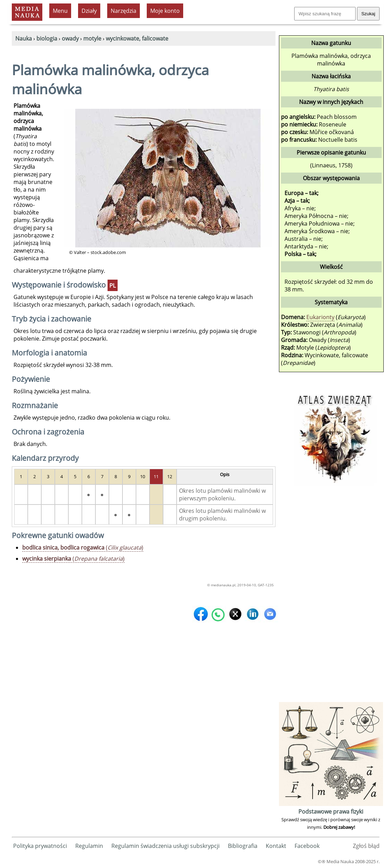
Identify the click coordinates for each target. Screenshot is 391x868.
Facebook (307, 846)
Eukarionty (320, 317)
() (83, 547)
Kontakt (276, 846)
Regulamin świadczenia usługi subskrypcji (165, 846)
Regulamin (89, 846)
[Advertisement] (331, 596)
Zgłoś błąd (366, 846)
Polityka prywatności (40, 846)
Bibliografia (243, 846)
